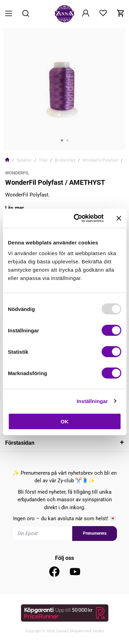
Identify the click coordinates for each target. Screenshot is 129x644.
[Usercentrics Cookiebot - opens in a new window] (77, 218)
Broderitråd (65, 160)
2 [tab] (67, 140)
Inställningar (92, 401)
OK (64, 421)
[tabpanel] (64, 89)
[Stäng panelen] (119, 218)
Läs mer (15, 208)
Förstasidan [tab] (20, 443)
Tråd (43, 160)
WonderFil (17, 173)
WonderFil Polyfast (100, 160)
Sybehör (24, 160)
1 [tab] (62, 140)
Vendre (98, 631)
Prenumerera (95, 533)
